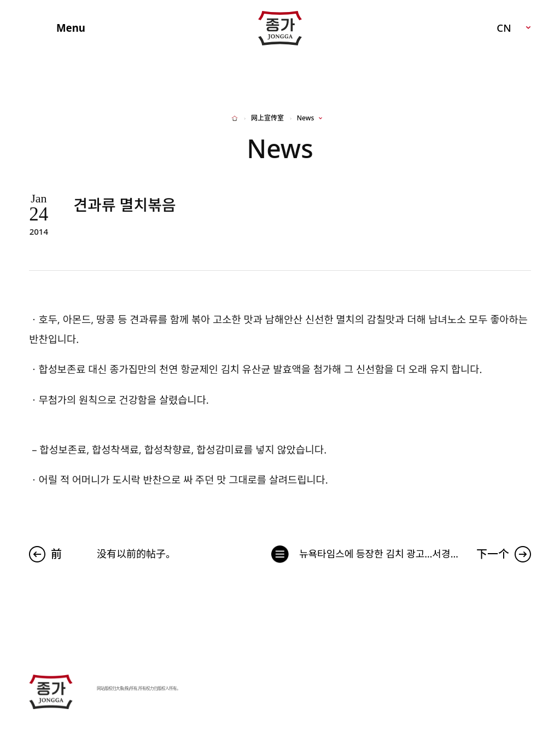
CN (504, 28)
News (305, 118)
